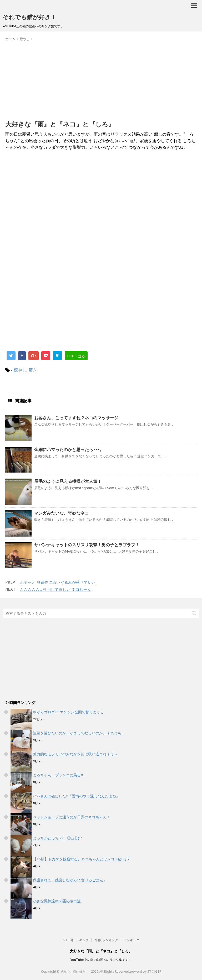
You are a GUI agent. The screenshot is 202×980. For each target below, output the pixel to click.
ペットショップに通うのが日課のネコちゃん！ (72, 817)
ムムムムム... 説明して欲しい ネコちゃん (55, 589)
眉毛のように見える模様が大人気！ (68, 481)
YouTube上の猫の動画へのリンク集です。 (101, 960)
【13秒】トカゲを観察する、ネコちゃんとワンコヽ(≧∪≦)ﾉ (81, 859)
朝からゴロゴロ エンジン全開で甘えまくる (68, 712)
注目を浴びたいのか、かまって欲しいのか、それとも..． (80, 733)
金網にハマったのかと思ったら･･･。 (69, 449)
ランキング (132, 940)
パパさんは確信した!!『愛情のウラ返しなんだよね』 (76, 796)
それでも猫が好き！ (29, 17)
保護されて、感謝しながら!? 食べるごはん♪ (69, 880)
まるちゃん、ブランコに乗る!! (58, 775)
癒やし (20, 370)
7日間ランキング (106, 940)
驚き (33, 370)
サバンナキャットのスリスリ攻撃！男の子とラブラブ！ (87, 545)
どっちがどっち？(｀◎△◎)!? (57, 838)
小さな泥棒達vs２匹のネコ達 (57, 901)
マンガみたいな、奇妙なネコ (62, 513)
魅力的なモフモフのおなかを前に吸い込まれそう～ (75, 754)
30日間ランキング (76, 940)
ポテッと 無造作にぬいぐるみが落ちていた (58, 582)
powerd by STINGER (146, 971)
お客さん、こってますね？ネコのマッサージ (76, 418)
